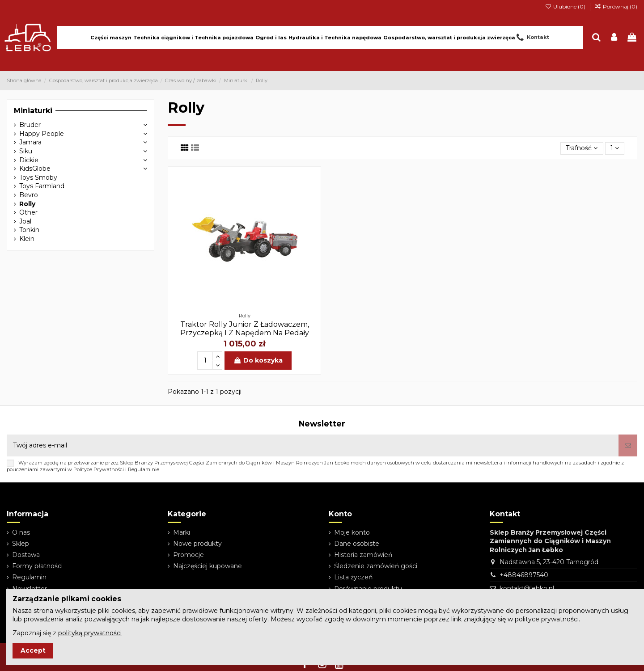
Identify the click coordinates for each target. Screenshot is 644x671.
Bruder (30, 125)
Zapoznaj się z (67, 633)
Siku (26, 151)
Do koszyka (258, 360)
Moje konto (352, 532)
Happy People (42, 134)
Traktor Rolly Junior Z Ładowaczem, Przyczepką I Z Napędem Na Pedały (245, 329)
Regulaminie (144, 469)
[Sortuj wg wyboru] (582, 149)
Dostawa (26, 555)
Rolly (27, 204)
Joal (25, 221)
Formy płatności (37, 566)
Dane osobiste (357, 544)
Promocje (189, 555)
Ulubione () (566, 6)
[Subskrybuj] (628, 445)
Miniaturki (33, 111)
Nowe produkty (197, 544)
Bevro (29, 195)
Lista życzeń (353, 577)
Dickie (29, 160)
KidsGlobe (35, 169)
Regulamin (29, 577)
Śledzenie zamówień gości (376, 566)
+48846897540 (524, 575)
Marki (182, 532)
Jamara (30, 142)
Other (28, 212)
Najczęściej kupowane (208, 566)
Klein (27, 239)
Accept (33, 650)
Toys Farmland (42, 186)
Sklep (21, 544)
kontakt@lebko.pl (527, 588)
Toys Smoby (38, 177)
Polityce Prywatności (99, 469)
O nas (21, 532)
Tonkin (29, 230)
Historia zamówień (363, 555)
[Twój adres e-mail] (313, 445)
